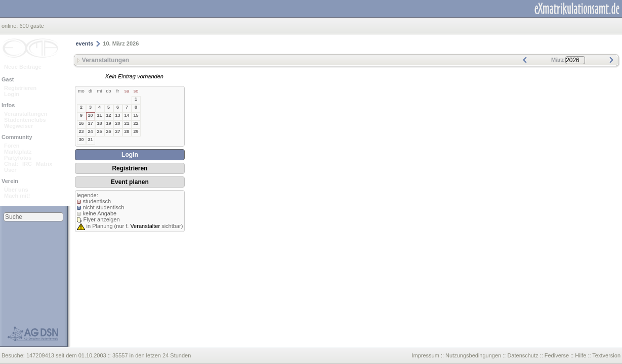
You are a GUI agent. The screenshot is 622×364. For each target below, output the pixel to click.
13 (117, 115)
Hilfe (580, 355)
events (85, 43)
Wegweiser (18, 126)
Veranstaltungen (26, 114)
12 (108, 115)
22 (136, 123)
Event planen (130, 182)
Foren (12, 146)
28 (127, 131)
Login (12, 94)
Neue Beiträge (23, 67)
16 (81, 123)
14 (127, 115)
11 (99, 115)
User (10, 170)
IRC (27, 164)
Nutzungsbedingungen (473, 355)
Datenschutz (523, 355)
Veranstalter (145, 226)
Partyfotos (18, 158)
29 (136, 131)
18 (99, 123)
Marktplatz (18, 152)
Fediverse (557, 355)
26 (108, 131)
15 (136, 115)
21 (127, 123)
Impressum (425, 355)
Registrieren (20, 88)
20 (117, 123)
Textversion (606, 355)
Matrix (44, 164)
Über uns (16, 190)
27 (117, 131)
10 (90, 115)
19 (108, 123)
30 (81, 140)
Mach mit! (17, 196)
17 (90, 123)
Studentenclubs (25, 120)
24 (90, 131)
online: (10, 26)
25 (99, 131)
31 (90, 140)
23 (81, 131)
